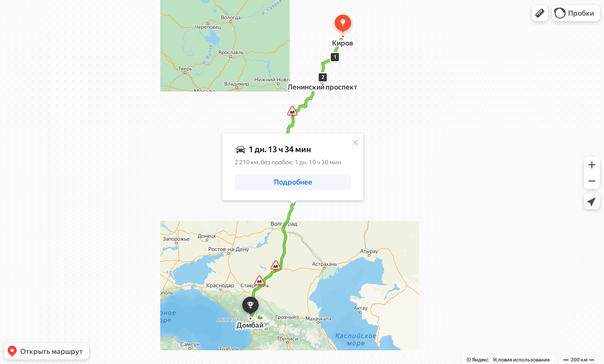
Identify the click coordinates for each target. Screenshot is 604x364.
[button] (540, 13)
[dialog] (293, 167)
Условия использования (521, 360)
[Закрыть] (355, 143)
